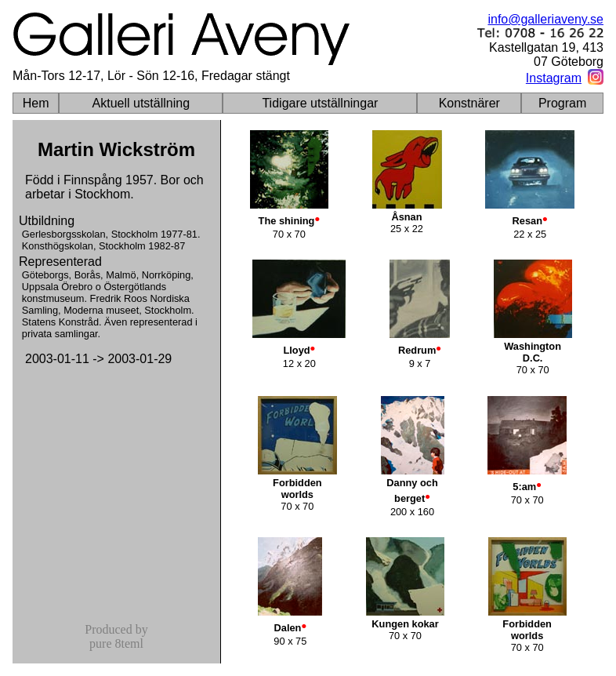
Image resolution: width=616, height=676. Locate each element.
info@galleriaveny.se (545, 19)
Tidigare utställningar (320, 103)
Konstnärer (469, 103)
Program (562, 103)
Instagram (554, 78)
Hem (36, 103)
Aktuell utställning (141, 103)
